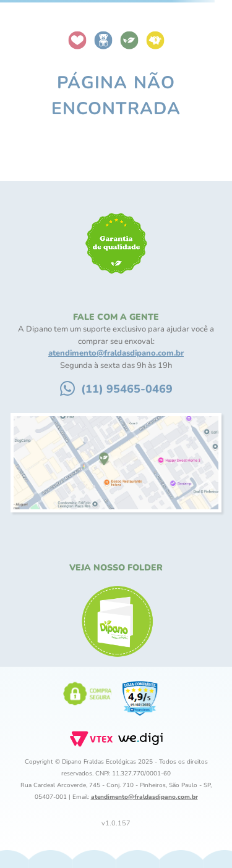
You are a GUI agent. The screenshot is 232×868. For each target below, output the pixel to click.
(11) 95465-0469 (127, 389)
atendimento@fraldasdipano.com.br (116, 353)
